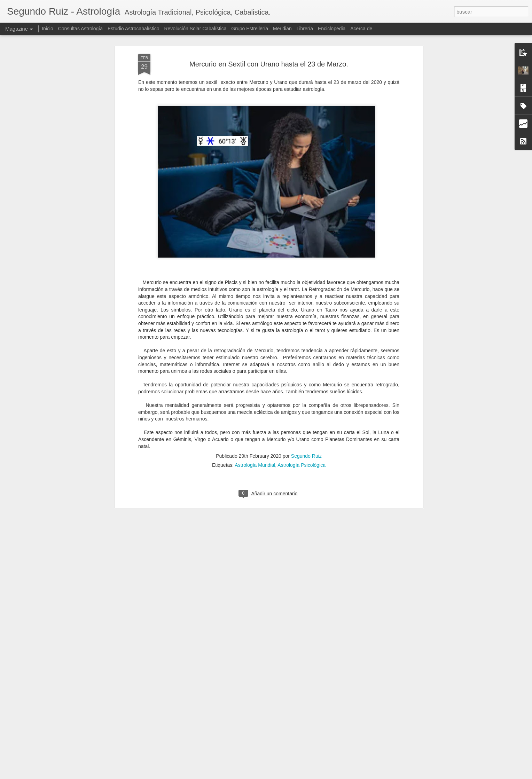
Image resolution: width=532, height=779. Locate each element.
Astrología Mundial (255, 446)
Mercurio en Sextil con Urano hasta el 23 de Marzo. (269, 45)
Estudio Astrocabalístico (134, 29)
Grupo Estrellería (250, 29)
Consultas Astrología (80, 29)
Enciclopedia (332, 29)
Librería (305, 29)
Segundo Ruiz (306, 437)
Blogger (306, 775)
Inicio (48, 29)
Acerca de (361, 29)
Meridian (282, 29)
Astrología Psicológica (302, 446)
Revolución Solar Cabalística (195, 29)
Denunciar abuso (329, 775)
